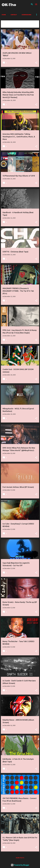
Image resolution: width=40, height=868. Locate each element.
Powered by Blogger (20, 865)
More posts (20, 858)
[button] (36, 63)
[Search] (32, 4)
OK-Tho (9, 4)
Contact (14, 15)
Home (4, 15)
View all (5, 26)
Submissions (26, 15)
